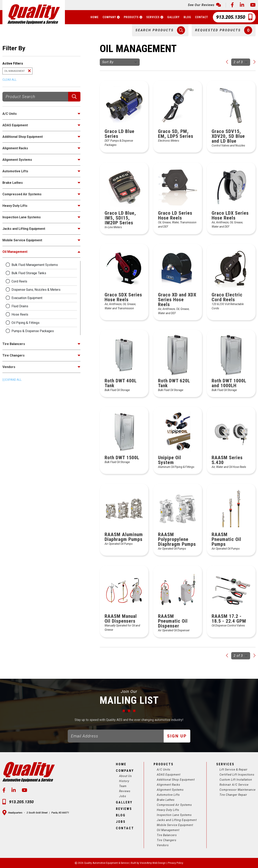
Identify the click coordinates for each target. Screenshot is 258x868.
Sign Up (177, 736)
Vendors (163, 845)
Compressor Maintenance (238, 790)
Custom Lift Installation (236, 780)
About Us (125, 776)
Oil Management (168, 830)
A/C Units (164, 770)
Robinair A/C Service (234, 785)
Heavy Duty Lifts (168, 810)
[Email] (116, 736)
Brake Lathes (166, 800)
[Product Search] (35, 97)
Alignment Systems (170, 790)
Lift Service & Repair (234, 770)
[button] (160, 30)
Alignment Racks (169, 785)
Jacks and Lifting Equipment (177, 820)
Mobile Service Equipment (175, 825)
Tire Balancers (167, 835)
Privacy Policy (176, 863)
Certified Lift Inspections (237, 775)
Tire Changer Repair (233, 795)
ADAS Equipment (169, 775)
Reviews (125, 791)
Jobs (123, 796)
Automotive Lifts (168, 795)
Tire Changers (167, 840)
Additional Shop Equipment (176, 780)
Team (123, 786)
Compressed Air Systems (174, 805)
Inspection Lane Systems (174, 815)
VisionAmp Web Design (153, 863)
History (124, 781)
